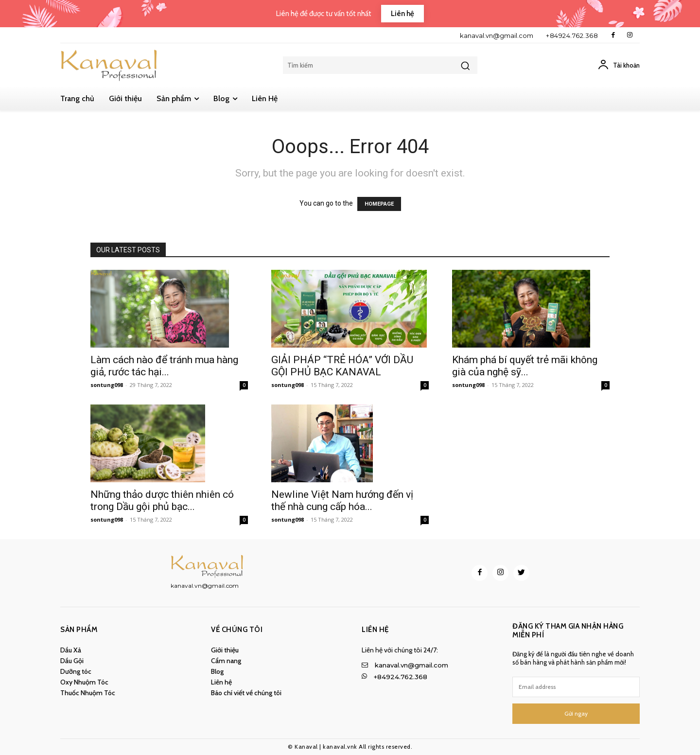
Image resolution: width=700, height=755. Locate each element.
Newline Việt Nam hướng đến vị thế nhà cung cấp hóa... (342, 500)
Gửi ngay (576, 713)
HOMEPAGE (379, 204)
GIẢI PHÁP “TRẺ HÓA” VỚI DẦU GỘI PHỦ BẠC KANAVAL (342, 366)
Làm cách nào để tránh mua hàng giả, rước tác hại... (164, 366)
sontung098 (107, 385)
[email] (576, 687)
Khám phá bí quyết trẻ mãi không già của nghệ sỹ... (525, 366)
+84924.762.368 (572, 35)
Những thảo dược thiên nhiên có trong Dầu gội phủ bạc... (162, 500)
